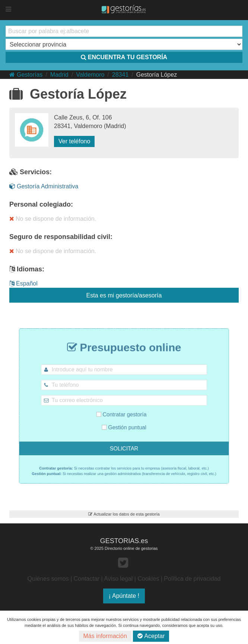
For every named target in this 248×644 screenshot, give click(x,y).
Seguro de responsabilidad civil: (61, 237)
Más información (105, 636)
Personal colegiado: (41, 204)
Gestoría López (157, 75)
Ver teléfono (74, 141)
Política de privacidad (192, 579)
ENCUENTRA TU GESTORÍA (124, 57)
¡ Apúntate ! (124, 596)
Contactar (87, 579)
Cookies (148, 579)
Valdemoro (90, 75)
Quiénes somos (48, 579)
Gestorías (26, 75)
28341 (120, 75)
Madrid (59, 75)
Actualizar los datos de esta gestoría (124, 514)
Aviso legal (118, 579)
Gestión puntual (124, 424)
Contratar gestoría (122, 413)
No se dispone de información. (53, 219)
